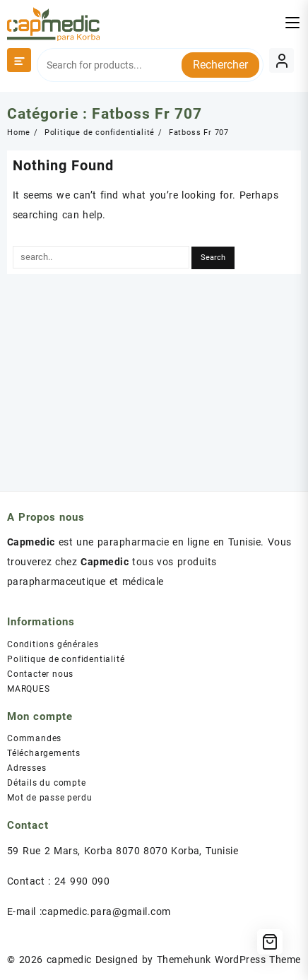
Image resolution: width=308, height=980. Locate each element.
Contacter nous (40, 674)
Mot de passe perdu (49, 798)
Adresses (26, 768)
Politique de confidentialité (66, 659)
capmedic (69, 960)
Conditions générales (53, 644)
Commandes (34, 738)
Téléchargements (44, 753)
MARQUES (29, 689)
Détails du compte (47, 783)
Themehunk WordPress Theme (229, 960)
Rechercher (220, 65)
